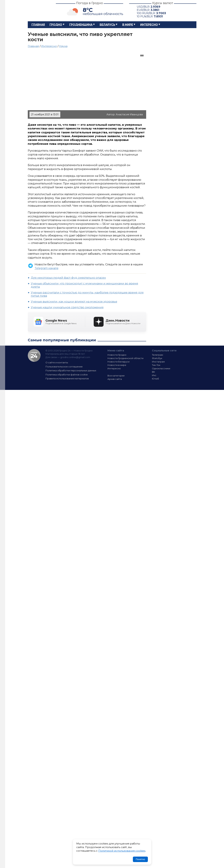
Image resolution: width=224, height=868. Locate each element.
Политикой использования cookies (122, 851)
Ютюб (155, 379)
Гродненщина (81, 25)
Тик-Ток (156, 365)
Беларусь (107, 25)
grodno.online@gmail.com (75, 357)
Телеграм (157, 355)
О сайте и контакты (57, 362)
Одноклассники (161, 368)
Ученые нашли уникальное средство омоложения (67, 307)
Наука (63, 46)
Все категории (116, 376)
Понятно (140, 859)
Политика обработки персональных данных (71, 370)
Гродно (56, 25)
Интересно (149, 25)
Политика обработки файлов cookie (67, 375)
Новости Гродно (117, 355)
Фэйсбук (157, 358)
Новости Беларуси (118, 362)
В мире (128, 25)
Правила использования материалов (67, 378)
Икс (154, 375)
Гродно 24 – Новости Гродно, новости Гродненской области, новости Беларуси (39, 11)
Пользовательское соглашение (64, 367)
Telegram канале (47, 268)
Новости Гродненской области (125, 358)
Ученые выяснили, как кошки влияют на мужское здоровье (74, 302)
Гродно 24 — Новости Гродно (34, 355)
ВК (153, 372)
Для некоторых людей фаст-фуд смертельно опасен (68, 278)
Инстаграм (158, 362)
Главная (38, 25)
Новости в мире (117, 365)
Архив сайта (115, 379)
